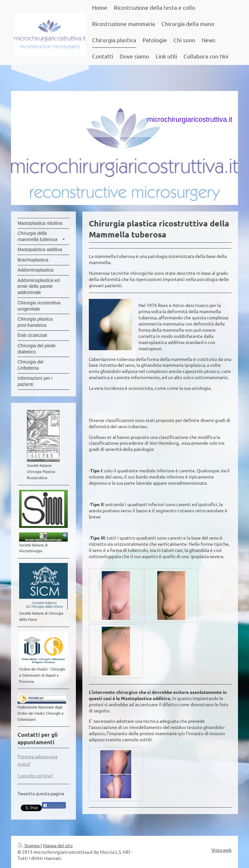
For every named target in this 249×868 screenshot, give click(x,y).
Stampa (29, 845)
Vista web (221, 850)
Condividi (54, 806)
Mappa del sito (58, 845)
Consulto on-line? (35, 775)
